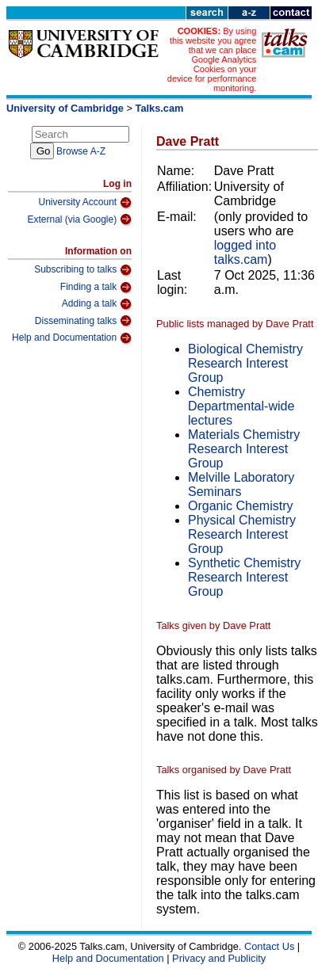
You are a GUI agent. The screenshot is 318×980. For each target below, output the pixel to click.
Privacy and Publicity (219, 958)
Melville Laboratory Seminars (241, 484)
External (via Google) (79, 219)
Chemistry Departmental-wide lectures (241, 406)
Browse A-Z (81, 151)
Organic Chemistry (240, 506)
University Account (85, 203)
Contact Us (269, 946)
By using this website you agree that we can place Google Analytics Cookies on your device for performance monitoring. (212, 59)
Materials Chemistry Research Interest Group (244, 449)
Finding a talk (96, 288)
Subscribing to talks (83, 270)
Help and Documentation (72, 338)
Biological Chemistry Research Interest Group (245, 363)
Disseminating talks (83, 321)
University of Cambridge (65, 108)
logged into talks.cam (245, 252)
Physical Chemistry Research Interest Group (242, 534)
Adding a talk (97, 304)
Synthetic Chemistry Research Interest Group (244, 577)
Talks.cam (160, 108)
